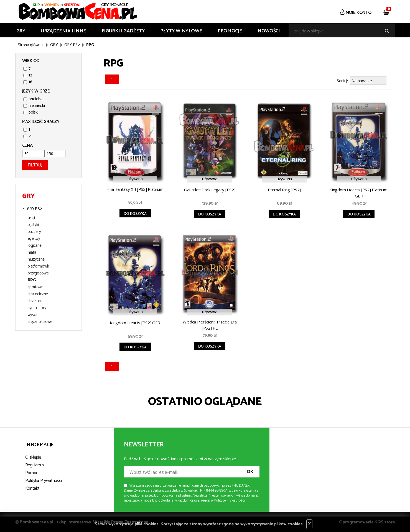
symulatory (37, 308)
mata (32, 253)
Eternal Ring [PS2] (284, 189)
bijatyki (33, 225)
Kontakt (32, 488)
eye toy (34, 239)
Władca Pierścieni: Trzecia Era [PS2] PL (210, 324)
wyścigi (34, 315)
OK (250, 471)
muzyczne (36, 259)
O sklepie (33, 457)
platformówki (39, 266)
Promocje (230, 31)
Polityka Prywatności (44, 480)
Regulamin (35, 464)
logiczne (35, 246)
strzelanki (36, 301)
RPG (32, 280)
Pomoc (32, 472)
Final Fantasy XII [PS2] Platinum (135, 188)
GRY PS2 (72, 45)
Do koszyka (135, 213)
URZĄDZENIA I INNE (63, 31)
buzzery (34, 232)
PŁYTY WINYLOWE (181, 31)
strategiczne (38, 294)
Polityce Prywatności (230, 499)
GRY (21, 31)
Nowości (269, 31)
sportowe (36, 287)
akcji (31, 218)
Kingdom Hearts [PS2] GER (135, 322)
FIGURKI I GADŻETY (123, 31)
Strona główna (30, 45)
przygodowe (38, 273)
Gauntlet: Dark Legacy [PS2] (210, 189)
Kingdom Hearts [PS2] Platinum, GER (359, 192)
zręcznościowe (40, 322)
